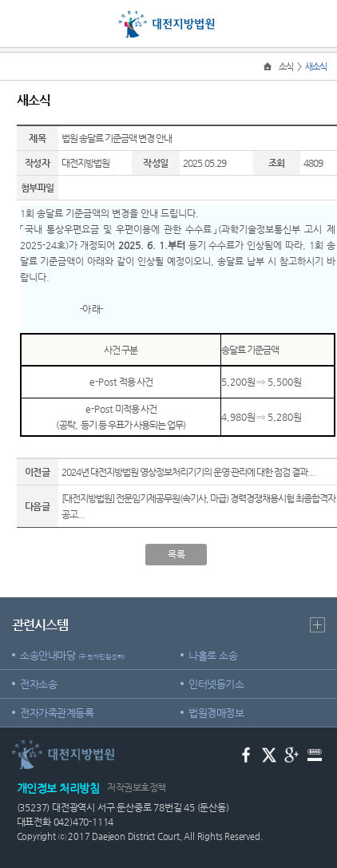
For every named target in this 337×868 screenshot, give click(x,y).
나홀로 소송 (213, 655)
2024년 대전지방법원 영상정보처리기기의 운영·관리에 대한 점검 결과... (188, 472)
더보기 (317, 625)
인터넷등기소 (216, 684)
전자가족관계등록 (57, 713)
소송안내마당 (73, 655)
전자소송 (38, 684)
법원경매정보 (216, 713)
